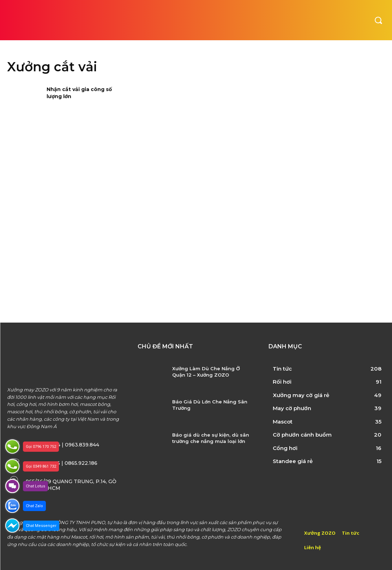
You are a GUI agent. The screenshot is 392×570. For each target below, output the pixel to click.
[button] (378, 20)
